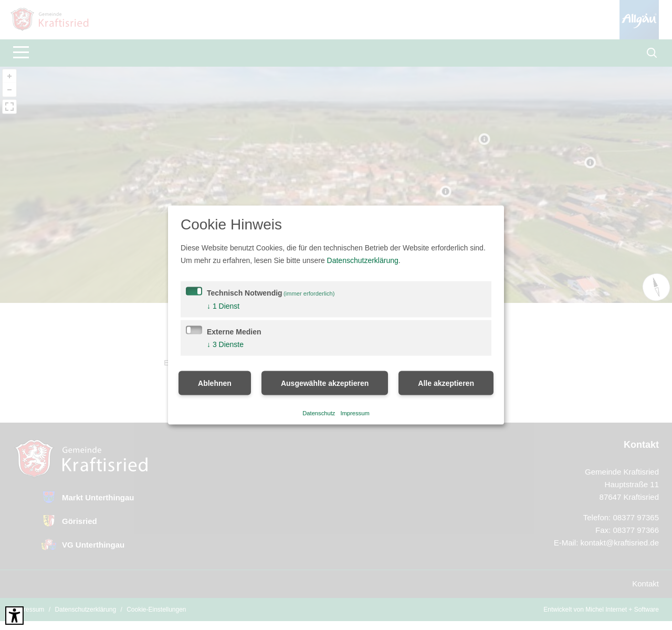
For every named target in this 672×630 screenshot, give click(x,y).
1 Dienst (223, 306)
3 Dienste (225, 344)
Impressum (355, 413)
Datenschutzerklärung (363, 260)
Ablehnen (215, 383)
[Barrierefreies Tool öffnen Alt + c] (14, 616)
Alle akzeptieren (446, 383)
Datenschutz (319, 413)
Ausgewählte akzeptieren (325, 383)
